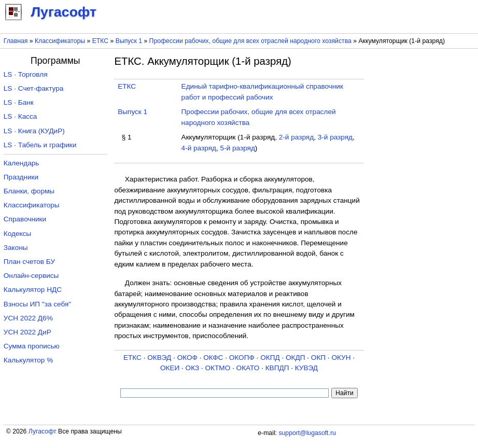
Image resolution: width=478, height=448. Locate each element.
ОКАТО (248, 368)
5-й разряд (238, 148)
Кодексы (17, 234)
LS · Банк (19, 102)
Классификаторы (60, 41)
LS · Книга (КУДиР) (34, 131)
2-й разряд (296, 137)
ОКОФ (187, 358)
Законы (16, 248)
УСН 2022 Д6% (28, 318)
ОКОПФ (242, 358)
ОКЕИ (170, 368)
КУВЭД (306, 368)
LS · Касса (20, 116)
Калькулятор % (28, 360)
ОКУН (341, 358)
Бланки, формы (29, 191)
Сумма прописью (32, 346)
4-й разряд (199, 148)
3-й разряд (335, 137)
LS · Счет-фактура (34, 88)
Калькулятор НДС (33, 290)
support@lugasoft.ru (307, 433)
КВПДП (277, 368)
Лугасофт (43, 431)
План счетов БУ (29, 262)
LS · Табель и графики (40, 145)
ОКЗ (193, 368)
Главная (16, 41)
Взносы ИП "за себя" (37, 304)
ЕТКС (100, 41)
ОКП (318, 358)
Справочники (25, 219)
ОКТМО (218, 368)
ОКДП (295, 358)
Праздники (21, 177)
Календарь (22, 163)
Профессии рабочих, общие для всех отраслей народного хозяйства (250, 41)
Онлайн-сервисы (31, 276)
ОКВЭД (159, 358)
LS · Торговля (26, 74)
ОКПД (270, 358)
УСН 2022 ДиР (27, 332)
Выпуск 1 (129, 41)
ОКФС (213, 358)
